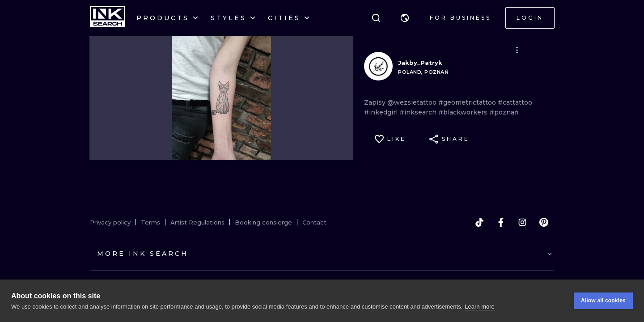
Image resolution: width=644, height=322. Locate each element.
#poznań (504, 112)
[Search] (376, 18)
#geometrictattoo (468, 102)
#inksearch (419, 112)
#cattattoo (515, 102)
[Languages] (405, 18)
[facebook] (501, 222)
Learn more (479, 307)
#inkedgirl (382, 112)
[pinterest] (544, 222)
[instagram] (522, 222)
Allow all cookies (603, 301)
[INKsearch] (108, 18)
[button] (405, 18)
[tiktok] (479, 222)
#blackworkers (464, 112)
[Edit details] (517, 50)
